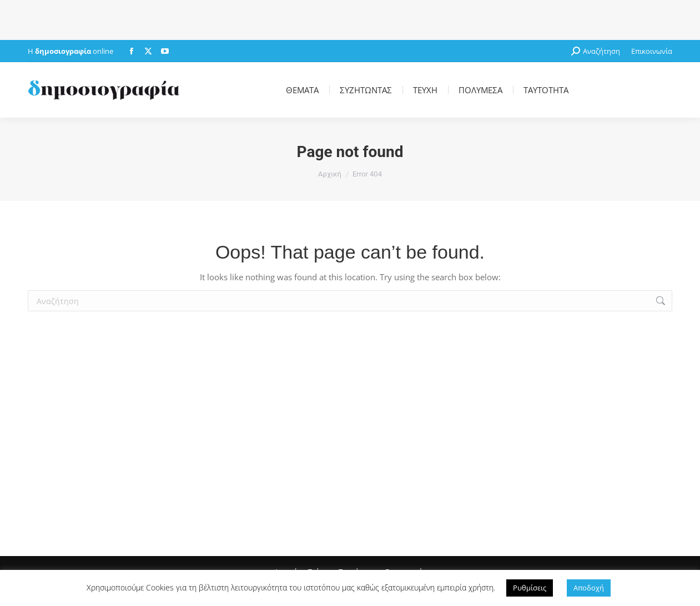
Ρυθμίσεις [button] (530, 588)
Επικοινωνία (652, 51)
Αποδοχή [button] (589, 588)
